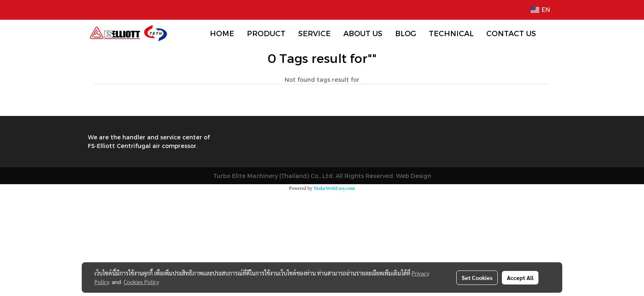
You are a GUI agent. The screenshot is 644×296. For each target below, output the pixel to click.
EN (540, 10)
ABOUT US (363, 33)
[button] (550, 33)
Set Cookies (477, 277)
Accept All (520, 277)
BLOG (406, 33)
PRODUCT (266, 33)
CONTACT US (511, 33)
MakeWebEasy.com (335, 188)
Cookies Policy (141, 282)
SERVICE (314, 33)
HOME (222, 33)
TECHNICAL (451, 33)
